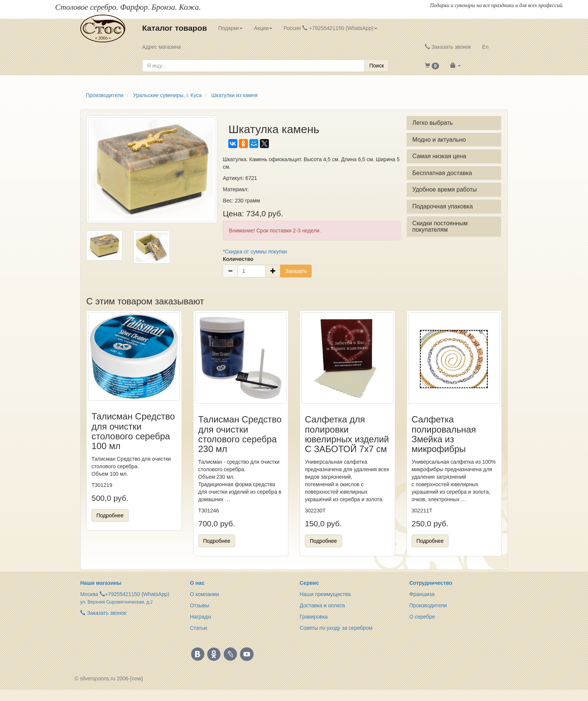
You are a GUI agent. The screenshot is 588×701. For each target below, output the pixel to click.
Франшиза (422, 594)
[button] (432, 66)
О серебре (422, 617)
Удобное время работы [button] (444, 189)
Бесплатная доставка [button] (442, 173)
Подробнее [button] (110, 515)
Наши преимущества (325, 594)
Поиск (377, 66)
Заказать (296, 271)
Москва (89, 594)
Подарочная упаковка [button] (442, 206)
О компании (205, 594)
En (485, 47)
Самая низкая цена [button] (439, 156)
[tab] (454, 123)
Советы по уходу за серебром (336, 628)
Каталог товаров (175, 28)
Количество (238, 259)
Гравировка (314, 617)
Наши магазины (101, 583)
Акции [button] (263, 28)
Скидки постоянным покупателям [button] (440, 227)
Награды (201, 617)
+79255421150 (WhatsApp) (137, 594)
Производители (428, 605)
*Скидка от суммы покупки (255, 252)
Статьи (199, 628)
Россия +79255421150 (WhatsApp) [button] (330, 28)
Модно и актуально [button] (439, 140)
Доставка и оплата (322, 605)
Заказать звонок (448, 47)
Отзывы (200, 605)
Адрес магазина (162, 47)
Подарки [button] (230, 28)
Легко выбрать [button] (432, 123)
